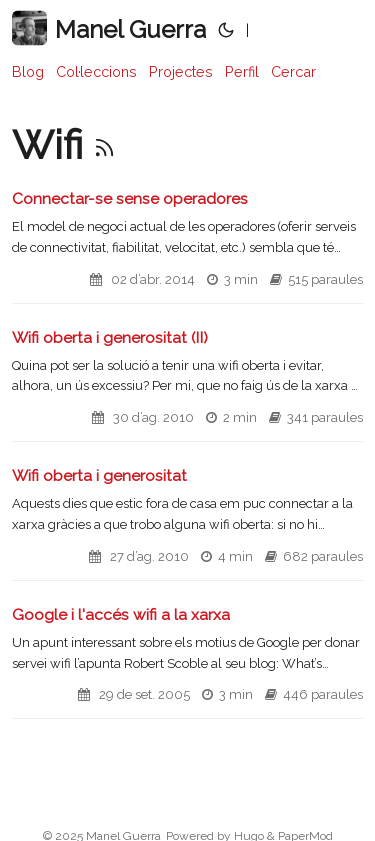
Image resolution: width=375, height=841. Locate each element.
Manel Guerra (109, 28)
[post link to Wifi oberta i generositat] (187, 523)
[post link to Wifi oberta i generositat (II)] (187, 385)
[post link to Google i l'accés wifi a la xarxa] (187, 662)
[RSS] (104, 144)
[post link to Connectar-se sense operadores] (187, 246)
